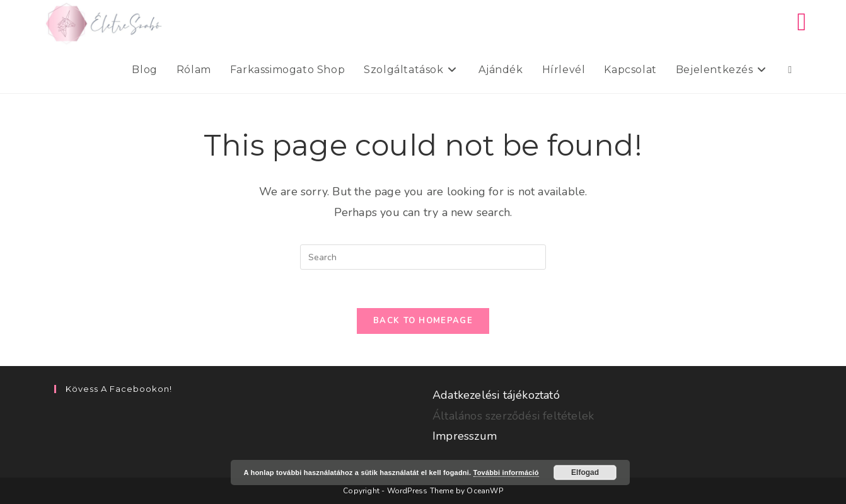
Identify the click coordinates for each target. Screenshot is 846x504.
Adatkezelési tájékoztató (496, 395)
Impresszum (465, 436)
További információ (506, 472)
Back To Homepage (423, 321)
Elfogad (585, 472)
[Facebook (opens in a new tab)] (802, 22)
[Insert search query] (423, 257)
